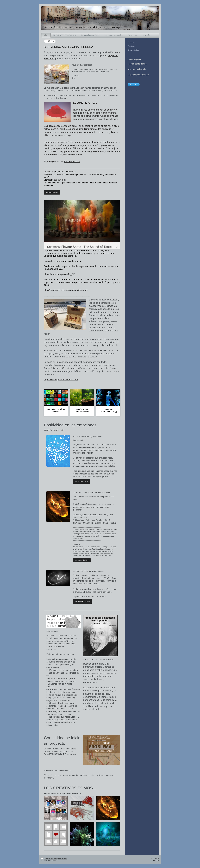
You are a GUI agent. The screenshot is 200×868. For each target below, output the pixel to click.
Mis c (130, 69)
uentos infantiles (140, 69)
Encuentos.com (72, 162)
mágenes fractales (140, 75)
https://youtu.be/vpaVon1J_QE (59, 274)
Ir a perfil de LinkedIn (82, 601)
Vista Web (156, 860)
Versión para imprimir (49, 859)
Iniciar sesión (155, 858)
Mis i (130, 75)
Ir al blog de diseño (82, 481)
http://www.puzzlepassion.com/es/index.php (66, 290)
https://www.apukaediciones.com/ (61, 380)
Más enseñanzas (52, 192)
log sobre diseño (139, 64)
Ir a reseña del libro (82, 560)
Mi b (130, 64)
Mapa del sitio (62, 859)
